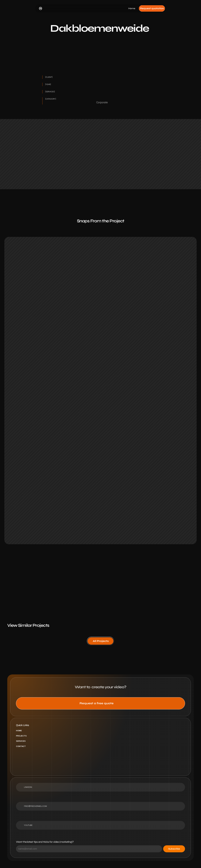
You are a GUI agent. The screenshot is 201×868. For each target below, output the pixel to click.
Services (21, 741)
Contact (21, 746)
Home (19, 731)
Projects (21, 736)
